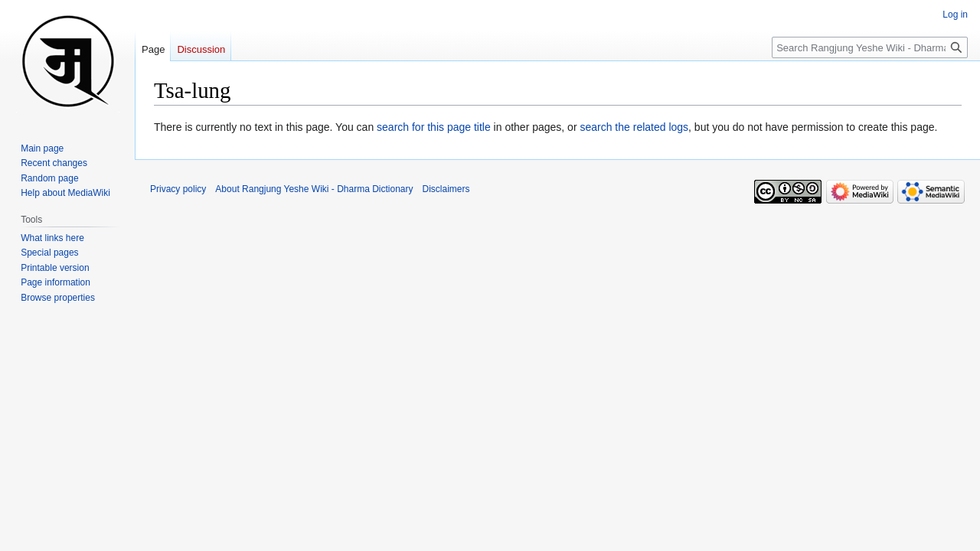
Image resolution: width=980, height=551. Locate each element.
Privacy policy (178, 189)
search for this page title (434, 127)
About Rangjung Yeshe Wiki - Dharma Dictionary (314, 189)
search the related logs (634, 127)
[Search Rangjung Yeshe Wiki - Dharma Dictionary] (870, 47)
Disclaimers (446, 189)
